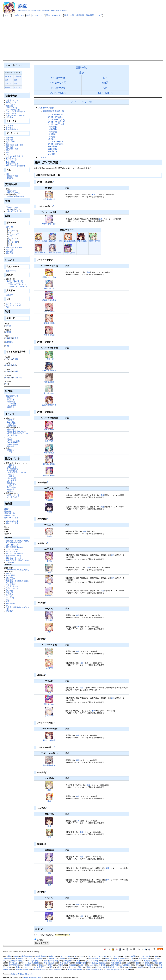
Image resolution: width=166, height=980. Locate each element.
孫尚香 (49, 909)
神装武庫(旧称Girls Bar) (16, 431)
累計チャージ (13, 443)
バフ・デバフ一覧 (81, 102)
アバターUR (13, 238)
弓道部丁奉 (49, 359)
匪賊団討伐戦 (13, 176)
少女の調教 (12, 405)
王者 (7, 377)
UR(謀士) (52, 139)
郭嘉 (49, 862)
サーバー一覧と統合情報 (16, 166)
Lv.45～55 (19, 281)
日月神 (15, 377)
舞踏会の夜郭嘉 (49, 475)
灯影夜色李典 (49, 323)
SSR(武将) (52, 146)
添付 (48, 15)
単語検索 (80, 15)
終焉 (11, 371)
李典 (49, 801)
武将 (10, 209)
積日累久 (11, 450)
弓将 (13, 209)
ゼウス (81, 959)
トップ (8, 15)
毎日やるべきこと (13, 113)
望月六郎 (49, 668)
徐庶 (49, 885)
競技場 (7, 87)
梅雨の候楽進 (49, 288)
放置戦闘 (10, 106)
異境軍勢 (10, 295)
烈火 (7, 359)
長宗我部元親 (14, 965)
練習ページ (9, 509)
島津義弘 (127, 965)
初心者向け (9, 76)
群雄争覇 (11, 407)
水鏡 (49, 572)
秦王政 (49, 561)
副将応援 (10, 253)
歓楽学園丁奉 (95, 241)
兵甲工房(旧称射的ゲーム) (18, 433)
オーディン (10, 598)
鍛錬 (8, 143)
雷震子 (50, 965)
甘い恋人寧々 (49, 393)
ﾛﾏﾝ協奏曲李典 (70, 241)
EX (9, 229)
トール (127, 969)
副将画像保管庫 (12, 521)
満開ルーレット (13, 495)
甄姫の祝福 (12, 430)
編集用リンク (10, 515)
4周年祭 (10, 491)
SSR (10, 244)
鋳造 (8, 151)
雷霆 (17, 967)
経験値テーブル (12, 164)
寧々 (49, 656)
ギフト (10, 452)
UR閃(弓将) (53, 129)
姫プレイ (11, 400)
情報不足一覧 (10, 513)
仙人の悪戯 (12, 488)
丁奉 (49, 837)
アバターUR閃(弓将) (56, 122)
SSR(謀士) (52, 151)
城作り (9, 154)
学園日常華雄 (49, 312)
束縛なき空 (10, 579)
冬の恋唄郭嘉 (40, 252)
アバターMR (13, 231)
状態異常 (10, 127)
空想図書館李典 (49, 199)
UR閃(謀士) (53, 132)
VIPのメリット (12, 108)
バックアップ (38, 15)
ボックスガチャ (13, 497)
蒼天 (11, 365)
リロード (56, 15)
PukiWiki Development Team (32, 978)
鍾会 (49, 826)
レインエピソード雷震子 (34, 967)
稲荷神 (9, 573)
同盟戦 (10, 178)
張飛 (51, 967)
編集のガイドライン (12, 518)
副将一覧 (10, 227)
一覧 (72, 15)
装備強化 (10, 138)
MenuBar (8, 511)
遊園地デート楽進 (56, 241)
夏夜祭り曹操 (49, 430)
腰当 (11, 342)
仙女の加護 (12, 478)
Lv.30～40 (11, 281)
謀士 (17, 209)
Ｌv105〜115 (21, 285)
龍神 (11, 377)
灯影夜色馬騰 (49, 335)
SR (9, 246)
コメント (42, 157)
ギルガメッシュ (12, 588)
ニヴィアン (10, 585)
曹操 (49, 693)
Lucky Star (11, 422)
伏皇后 (61, 967)
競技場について (12, 396)
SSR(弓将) (52, 149)
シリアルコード (12, 104)
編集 (17, 15)
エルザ (93, 965)
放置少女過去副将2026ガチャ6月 (18, 608)
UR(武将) (52, 134)
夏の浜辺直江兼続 (49, 300)
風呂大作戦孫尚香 (49, 405)
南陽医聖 (11, 489)
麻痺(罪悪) (20, 959)
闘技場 (10, 398)
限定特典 (11, 446)
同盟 (8, 174)
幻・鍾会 (10, 590)
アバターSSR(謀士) (56, 144)
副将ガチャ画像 (12, 523)
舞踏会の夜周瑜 (49, 464)
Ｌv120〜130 (12, 287)
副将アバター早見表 (14, 247)
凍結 (23, 15)
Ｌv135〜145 (22, 287)
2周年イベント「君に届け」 (18, 472)
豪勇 (7, 365)
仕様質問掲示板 (13, 193)
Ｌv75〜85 (19, 283)
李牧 (83, 965)
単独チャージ (13, 444)
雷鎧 (105, 961)
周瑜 (49, 873)
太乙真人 (10, 594)
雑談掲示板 (12, 191)
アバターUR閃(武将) (56, 119)
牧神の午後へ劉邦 (49, 224)
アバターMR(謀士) (56, 117)
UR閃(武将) (53, 127)
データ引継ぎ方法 (13, 110)
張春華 (49, 921)
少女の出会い (13, 435)
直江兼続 (49, 620)
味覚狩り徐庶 (69, 253)
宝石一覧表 (10, 141)
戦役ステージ (11, 271)
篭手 (11, 338)
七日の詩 (11, 465)
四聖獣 (15, 359)
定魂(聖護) (51, 959)
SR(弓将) (52, 154)
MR (9, 233)
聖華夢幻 (10, 611)
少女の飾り (12, 480)
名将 (14, 365)
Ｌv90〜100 (12, 285)
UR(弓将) (52, 137)
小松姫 (49, 536)
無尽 (7, 371)
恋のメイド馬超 (41, 241)
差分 (28, 15)
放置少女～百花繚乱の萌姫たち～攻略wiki (17, 542)
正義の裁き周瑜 (55, 252)
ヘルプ (99, 15)
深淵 (7, 384)
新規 (66, 15)
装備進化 (10, 139)
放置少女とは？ (12, 100)
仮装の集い (12, 424)
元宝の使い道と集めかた (16, 115)
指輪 (7, 338)
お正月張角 (49, 441)
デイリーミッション (14, 305)
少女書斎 (11, 486)
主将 (7, 80)
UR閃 (10, 236)
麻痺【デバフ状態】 (47, 108)
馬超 (49, 790)
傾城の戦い (12, 401)
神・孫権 (10, 577)
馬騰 (49, 632)
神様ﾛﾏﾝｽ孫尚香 (49, 740)
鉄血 (11, 359)
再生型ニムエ (49, 704)
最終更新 (90, 15)
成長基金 (10, 117)
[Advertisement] (83, 38)
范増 (49, 584)
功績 (8, 307)
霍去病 (62, 959)
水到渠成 (11, 474)
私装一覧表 (10, 162)
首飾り (15, 338)
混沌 (20, 377)
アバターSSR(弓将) (56, 142)
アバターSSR (13, 242)
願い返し (11, 482)
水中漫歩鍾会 (49, 382)
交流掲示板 (18, 76)
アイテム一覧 (11, 160)
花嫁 (81, 73)
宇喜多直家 (49, 716)
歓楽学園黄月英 (49, 765)
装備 (16, 84)
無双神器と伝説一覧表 (15, 145)
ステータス (10, 125)
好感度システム (12, 158)
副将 (16, 80)
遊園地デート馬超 (49, 277)
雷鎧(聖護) (7, 959)
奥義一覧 (10, 249)
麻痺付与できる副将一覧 (54, 111)
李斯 (8, 601)
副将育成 (10, 147)
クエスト (8, 84)
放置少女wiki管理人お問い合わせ (22, 974)
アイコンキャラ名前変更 (16, 112)
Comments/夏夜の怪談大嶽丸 (17, 570)
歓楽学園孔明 (49, 453)
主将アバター (13, 207)
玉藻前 (49, 512)
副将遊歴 (10, 251)
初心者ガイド (11, 102)
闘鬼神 (15, 371)
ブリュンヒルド (12, 587)
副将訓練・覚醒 (12, 149)
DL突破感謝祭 (13, 469)
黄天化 (103, 965)
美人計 (10, 439)
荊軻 (88, 967)
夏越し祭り (12, 467)
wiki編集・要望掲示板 (16, 196)
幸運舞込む (12, 484)
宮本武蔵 (49, 500)
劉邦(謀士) (49, 595)
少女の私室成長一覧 (16, 156)
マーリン (10, 596)
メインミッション (13, 303)
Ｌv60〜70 (11, 283)
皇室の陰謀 (12, 403)
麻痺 (22, 6)
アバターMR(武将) (56, 114)
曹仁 (70, 967)
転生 (8, 152)
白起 (8, 600)
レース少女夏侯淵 (49, 370)
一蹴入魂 (11, 476)
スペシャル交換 (13, 441)
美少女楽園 (12, 426)
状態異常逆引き (12, 129)
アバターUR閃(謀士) (56, 124)
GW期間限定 (12, 471)
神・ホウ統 (10, 603)
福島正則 (159, 963)
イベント (17, 87)
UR (9, 240)
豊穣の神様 (10, 575)
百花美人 (11, 420)
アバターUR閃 (13, 234)
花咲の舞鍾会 (82, 241)
